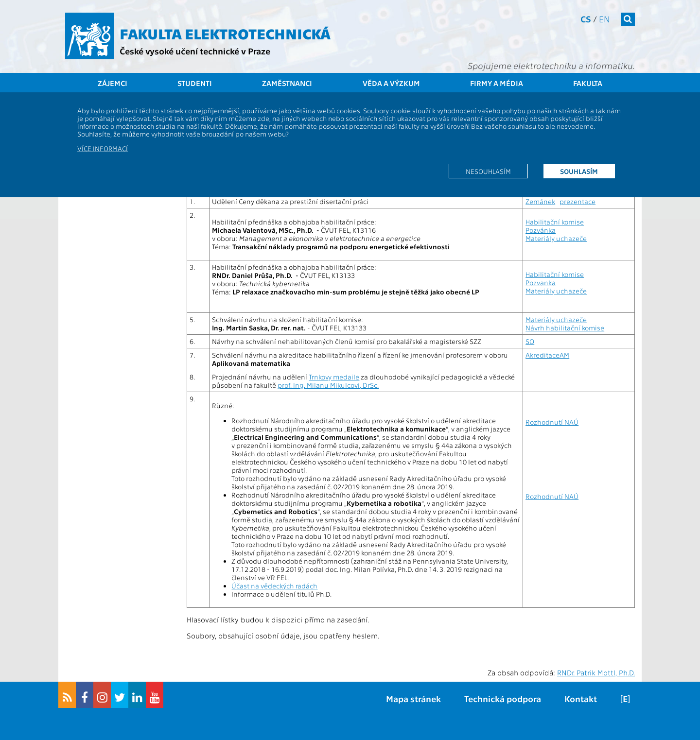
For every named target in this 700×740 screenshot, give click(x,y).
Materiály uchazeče (556, 238)
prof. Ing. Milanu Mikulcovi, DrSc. (328, 385)
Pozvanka (541, 283)
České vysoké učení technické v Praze (195, 51)
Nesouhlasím (488, 171)
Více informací (103, 148)
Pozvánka (541, 230)
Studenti (195, 83)
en (604, 19)
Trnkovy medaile (334, 377)
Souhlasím (579, 171)
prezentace (577, 201)
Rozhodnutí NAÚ (552, 422)
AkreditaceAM (547, 355)
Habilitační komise (555, 222)
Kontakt (581, 698)
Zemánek (540, 201)
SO (530, 341)
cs (586, 19)
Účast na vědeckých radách (274, 586)
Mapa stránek (413, 698)
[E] (625, 698)
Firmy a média (497, 83)
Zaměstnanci (287, 83)
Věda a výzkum (391, 83)
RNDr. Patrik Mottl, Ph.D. (596, 672)
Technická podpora (503, 698)
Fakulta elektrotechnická (225, 33)
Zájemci (113, 83)
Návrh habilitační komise (565, 328)
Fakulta (588, 83)
